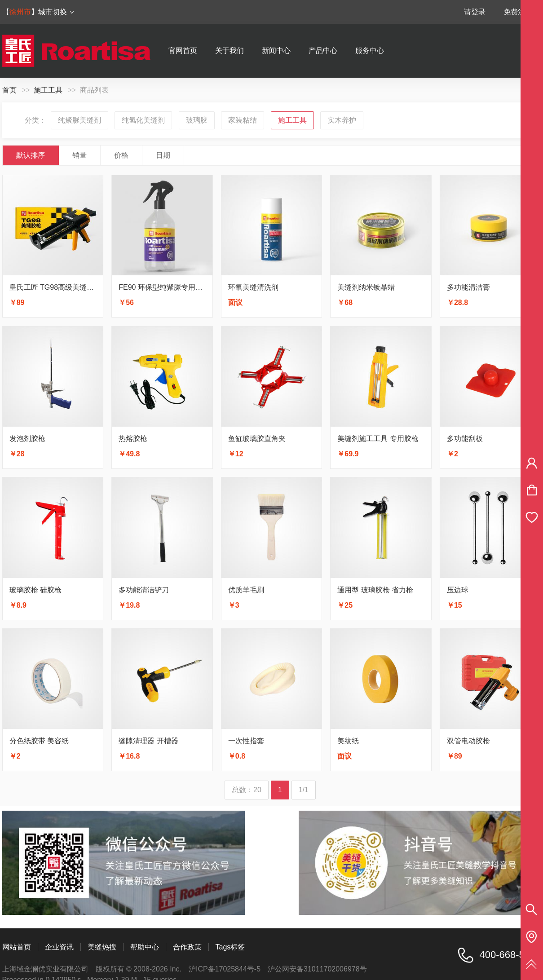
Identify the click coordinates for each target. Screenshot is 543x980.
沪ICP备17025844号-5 (225, 969)
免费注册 (518, 12)
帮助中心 (145, 947)
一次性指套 (246, 741)
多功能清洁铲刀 (144, 590)
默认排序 (31, 155)
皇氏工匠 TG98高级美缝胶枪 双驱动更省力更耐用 (89, 287)
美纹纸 (348, 741)
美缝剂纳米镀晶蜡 (366, 287)
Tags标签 (230, 947)
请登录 (475, 12)
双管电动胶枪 (468, 741)
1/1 (304, 790)
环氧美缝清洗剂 (253, 287)
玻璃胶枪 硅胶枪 (35, 590)
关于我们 (230, 51)
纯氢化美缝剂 (143, 120)
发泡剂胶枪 (27, 439)
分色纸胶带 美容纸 (39, 741)
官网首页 (183, 51)
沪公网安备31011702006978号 (317, 969)
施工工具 (48, 90)
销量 (79, 155)
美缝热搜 (102, 947)
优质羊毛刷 (246, 590)
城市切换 (56, 12)
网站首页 (17, 947)
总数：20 (247, 790)
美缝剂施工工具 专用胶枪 (378, 439)
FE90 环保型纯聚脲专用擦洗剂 (168, 287)
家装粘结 (243, 120)
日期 (163, 155)
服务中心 (370, 51)
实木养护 (342, 120)
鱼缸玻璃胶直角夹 (257, 439)
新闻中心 (276, 51)
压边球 (458, 590)
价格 (121, 155)
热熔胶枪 (133, 439)
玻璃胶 (197, 120)
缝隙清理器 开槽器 (148, 741)
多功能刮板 (465, 439)
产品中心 (323, 51)
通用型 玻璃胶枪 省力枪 (375, 590)
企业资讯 (59, 947)
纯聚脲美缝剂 (79, 120)
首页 (9, 90)
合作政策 (187, 947)
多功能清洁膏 (468, 287)
